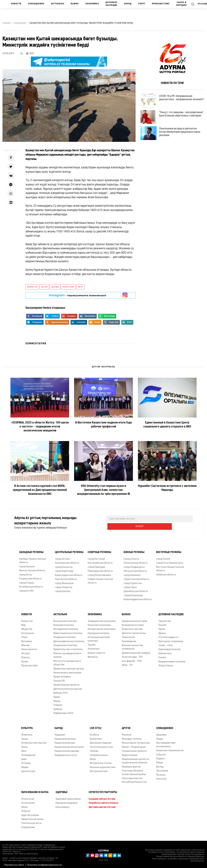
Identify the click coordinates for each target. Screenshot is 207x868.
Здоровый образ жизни (68, 797)
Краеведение (129, 639)
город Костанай (96, 557)
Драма (162, 631)
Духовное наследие (112, 4)
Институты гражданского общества (67, 661)
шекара (55, 287)
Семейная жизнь (99, 753)
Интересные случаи (101, 761)
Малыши (127, 733)
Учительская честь (31, 821)
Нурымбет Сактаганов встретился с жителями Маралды (167, 488)
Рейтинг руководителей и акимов (67, 653)
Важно (75, 4)
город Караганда (64, 569)
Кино (24, 749)
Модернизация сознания (172, 659)
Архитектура (28, 769)
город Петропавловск (99, 573)
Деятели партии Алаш (134, 631)
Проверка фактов (131, 765)
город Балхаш (63, 589)
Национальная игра (65, 737)
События (161, 752)
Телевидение (28, 753)
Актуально (58, 4)
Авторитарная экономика (102, 627)
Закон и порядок (182, 4)
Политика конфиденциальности (44, 863)
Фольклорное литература (136, 741)
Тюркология (128, 635)
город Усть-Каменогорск (170, 561)
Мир (23, 623)
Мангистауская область (32, 568)
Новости (16, 4)
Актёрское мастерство (34, 741)
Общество (27, 627)
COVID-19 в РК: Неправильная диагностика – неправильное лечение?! (179, 101)
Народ (128, 4)
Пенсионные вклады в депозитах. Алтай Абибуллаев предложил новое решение (183, 139)
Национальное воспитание (69, 745)
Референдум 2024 (63, 711)
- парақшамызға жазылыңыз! (77, 295)
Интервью (27, 639)
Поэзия (162, 623)
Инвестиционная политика (68, 631)
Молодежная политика (66, 627)
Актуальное (28, 631)
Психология (28, 797)
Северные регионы (99, 550)
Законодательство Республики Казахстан (134, 778)
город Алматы (131, 557)
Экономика (92, 4)
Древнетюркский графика (136, 651)
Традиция (60, 733)
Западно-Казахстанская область (32, 558)
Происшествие (161, 4)
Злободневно (36, 4)
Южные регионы (134, 550)
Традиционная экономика (102, 619)
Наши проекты (29, 647)
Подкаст (161, 756)
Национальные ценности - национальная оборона (136, 759)
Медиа (25, 765)
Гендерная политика (64, 635)
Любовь (94, 749)
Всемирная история (133, 623)
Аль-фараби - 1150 (132, 659)
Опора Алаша (166, 663)
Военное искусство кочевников (132, 645)
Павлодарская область (100, 569)
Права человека (62, 675)
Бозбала (94, 733)
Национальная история (134, 619)
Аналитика (94, 647)
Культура (27, 726)
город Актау (26, 573)
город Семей (163, 557)
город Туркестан (133, 581)
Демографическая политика (69, 639)
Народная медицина (67, 801)
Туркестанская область (136, 577)
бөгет (81, 287)
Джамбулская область (136, 589)
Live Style (96, 726)
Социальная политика (65, 643)
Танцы (25, 737)
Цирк (24, 757)
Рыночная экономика (99, 623)
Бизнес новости (96, 651)
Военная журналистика (103, 765)
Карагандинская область (69, 573)
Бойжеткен (96, 737)
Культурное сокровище (171, 639)
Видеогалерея (130, 753)
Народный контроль (99, 631)
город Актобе (26, 589)
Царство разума (30, 813)
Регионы (161, 773)
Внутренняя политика (65, 619)
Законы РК (59, 679)
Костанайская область (100, 561)
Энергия (26, 809)
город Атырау (27, 580)
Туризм (92, 643)
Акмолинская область (67, 561)
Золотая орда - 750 (132, 655)
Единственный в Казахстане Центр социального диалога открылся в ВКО (167, 425)
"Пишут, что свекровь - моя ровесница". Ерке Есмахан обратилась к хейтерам (177, 120)
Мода (93, 757)
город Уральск (27, 564)
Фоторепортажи (99, 769)
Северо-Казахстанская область (100, 579)
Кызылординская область (138, 597)
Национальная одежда (67, 749)
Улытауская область (66, 577)
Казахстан (27, 619)
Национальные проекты (66, 683)
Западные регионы (31, 550)
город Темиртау (64, 585)
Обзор (159, 760)
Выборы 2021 (61, 691)
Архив (24, 659)
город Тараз (130, 585)
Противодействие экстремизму (166, 742)
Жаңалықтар (20, 23)
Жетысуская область (135, 569)
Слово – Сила (166, 643)
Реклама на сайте (14, 863)
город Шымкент (132, 573)
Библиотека (165, 651)
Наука (24, 805)
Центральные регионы (69, 550)
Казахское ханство (132, 627)
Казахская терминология (170, 748)
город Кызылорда (133, 593)
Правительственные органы (69, 666)
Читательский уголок (101, 745)
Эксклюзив (162, 769)
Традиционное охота (66, 753)
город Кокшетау (64, 565)
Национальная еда (65, 741)
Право (57, 695)
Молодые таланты (132, 737)
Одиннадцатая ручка (170, 647)
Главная (6, 23)
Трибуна (58, 707)
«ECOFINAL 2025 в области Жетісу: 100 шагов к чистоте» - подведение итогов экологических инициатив (40, 427)
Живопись (27, 733)
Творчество (165, 619)
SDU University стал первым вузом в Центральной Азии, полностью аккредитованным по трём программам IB (103, 490)
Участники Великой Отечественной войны (134, 770)
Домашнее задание (101, 741)
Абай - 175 (127, 663)
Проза (162, 627)
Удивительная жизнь (32, 817)
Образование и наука (35, 790)
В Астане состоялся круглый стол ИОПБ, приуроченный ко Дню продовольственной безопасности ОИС (40, 490)
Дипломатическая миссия (68, 687)
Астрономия (28, 801)
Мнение (25, 643)
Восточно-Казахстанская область (170, 567)
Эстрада (26, 761)
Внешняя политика (64, 623)
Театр (24, 745)
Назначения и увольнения (67, 671)
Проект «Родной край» (134, 745)
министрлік (68, 287)
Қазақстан (32, 287)
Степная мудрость (168, 635)
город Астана (62, 557)
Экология (161, 777)
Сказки (162, 655)
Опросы (25, 655)
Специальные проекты (134, 749)
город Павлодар (96, 565)
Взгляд (160, 765)
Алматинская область (136, 561)
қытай (44, 287)
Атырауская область (30, 576)
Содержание (28, 825)
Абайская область (166, 573)
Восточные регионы (169, 550)
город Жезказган (64, 581)
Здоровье (161, 733)
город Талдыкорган (134, 565)
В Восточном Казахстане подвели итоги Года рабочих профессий (103, 425)
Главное (58, 703)
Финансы (93, 655)
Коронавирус (63, 805)
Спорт (142, 4)
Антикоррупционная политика (99, 637)
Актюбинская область (31, 585)
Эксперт (26, 651)
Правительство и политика (68, 647)
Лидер (160, 737)
